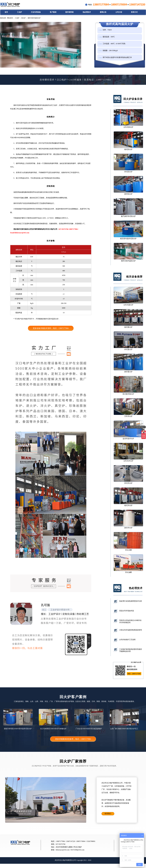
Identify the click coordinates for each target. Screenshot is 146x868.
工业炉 (19, 12)
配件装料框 (70, 12)
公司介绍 (119, 12)
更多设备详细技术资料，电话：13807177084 (51, 328)
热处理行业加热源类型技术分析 (131, 601)
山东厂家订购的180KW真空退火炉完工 (124, 719)
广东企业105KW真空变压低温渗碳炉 (89, 719)
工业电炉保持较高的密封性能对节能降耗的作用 (131, 650)
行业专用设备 (36, 12)
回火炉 (24, 18)
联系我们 (108, 814)
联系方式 (134, 12)
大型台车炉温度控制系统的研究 (131, 630)
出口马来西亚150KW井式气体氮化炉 (53, 719)
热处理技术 (87, 12)
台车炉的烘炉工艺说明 (127, 640)
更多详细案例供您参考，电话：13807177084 (73, 739)
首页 (6, 12)
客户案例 (53, 12)
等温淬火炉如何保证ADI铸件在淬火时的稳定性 (130, 621)
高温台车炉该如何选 (127, 611)
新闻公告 (103, 12)
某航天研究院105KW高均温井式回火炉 (18, 719)
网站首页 (10, 18)
